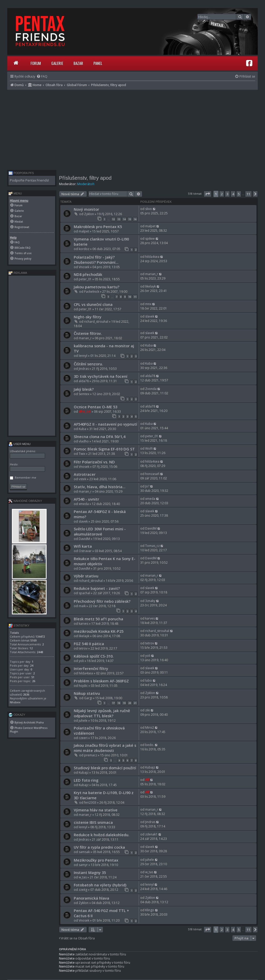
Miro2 (150, 728)
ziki (148, 710)
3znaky (150, 601)
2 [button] (222, 194)
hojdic (83, 686)
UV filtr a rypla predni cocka (99, 847)
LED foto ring (86, 780)
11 (135, 297)
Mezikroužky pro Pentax (96, 860)
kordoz (84, 249)
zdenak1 (151, 834)
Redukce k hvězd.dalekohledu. (102, 835)
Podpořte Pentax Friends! (29, 180)
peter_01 (85, 279)
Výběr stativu (86, 576)
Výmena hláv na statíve (96, 810)
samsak (84, 852)
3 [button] (227, 194)
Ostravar (85, 551)
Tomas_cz (152, 546)
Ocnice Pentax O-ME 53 (95, 407)
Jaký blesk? (84, 389)
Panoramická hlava (91, 898)
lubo (149, 680)
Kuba (149, 345)
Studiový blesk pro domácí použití (105, 768)
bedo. (150, 745)
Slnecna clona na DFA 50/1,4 (100, 436)
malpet (84, 231)
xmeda (84, 504)
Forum (36, 63)
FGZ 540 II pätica (89, 644)
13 (119, 219)
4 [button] (233, 194)
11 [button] (248, 194)
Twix (82, 454)
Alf (147, 780)
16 (135, 219)
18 (119, 703)
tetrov (83, 648)
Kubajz (84, 772)
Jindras (84, 369)
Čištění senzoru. (88, 364)
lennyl (83, 356)
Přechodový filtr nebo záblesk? (102, 601)
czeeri (83, 738)
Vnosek (84, 267)
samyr (83, 865)
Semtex (84, 394)
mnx (148, 304)
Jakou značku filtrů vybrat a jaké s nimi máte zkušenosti (105, 748)
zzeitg (83, 890)
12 (113, 219)
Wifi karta (83, 546)
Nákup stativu (87, 693)
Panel (98, 63)
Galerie (57, 63)
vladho (84, 441)
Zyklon (89, 214)
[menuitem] (42, 76)
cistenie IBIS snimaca (93, 822)
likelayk (150, 286)
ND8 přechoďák (88, 274)
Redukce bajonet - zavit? (97, 588)
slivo (149, 209)
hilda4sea (152, 257)
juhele (83, 721)
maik (82, 606)
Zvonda (151, 389)
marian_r (152, 274)
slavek (150, 316)
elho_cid (85, 412)
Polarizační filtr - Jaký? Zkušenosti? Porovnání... (96, 260)
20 (130, 703)
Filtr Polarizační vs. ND (94, 462)
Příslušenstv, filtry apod (85, 178)
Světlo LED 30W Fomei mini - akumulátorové (100, 531)
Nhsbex (15, 702)
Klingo (150, 910)
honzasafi (152, 474)
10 (130, 297)
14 (124, 219)
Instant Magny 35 (90, 872)
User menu (20, 444)
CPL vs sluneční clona (93, 304)
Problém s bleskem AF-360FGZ (101, 681)
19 (124, 703)
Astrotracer (85, 474)
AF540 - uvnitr (86, 499)
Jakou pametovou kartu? (97, 287)
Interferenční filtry (91, 668)
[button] (208, 194)
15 (130, 219)
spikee (150, 239)
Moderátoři (86, 184)
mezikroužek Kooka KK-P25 (99, 631)
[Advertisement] (132, 129)
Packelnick (92, 292)
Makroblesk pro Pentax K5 (98, 227)
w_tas (83, 877)
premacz (91, 755)
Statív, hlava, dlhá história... (100, 487)
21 (135, 703)
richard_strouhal (96, 322)
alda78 (84, 381)
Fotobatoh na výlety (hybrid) (100, 885)
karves (83, 624)
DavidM (84, 539)
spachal (84, 593)
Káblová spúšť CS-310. (94, 656)
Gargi (88, 698)
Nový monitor (86, 209)
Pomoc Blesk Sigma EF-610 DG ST (104, 449)
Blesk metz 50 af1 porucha (98, 619)
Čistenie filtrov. (88, 333)
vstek (82, 479)
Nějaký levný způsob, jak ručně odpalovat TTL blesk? (102, 713)
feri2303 (90, 802)
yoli (81, 661)
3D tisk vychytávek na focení (101, 376)
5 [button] (239, 194)
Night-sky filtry (88, 317)
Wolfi (149, 448)
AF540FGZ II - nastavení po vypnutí (105, 424)
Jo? (147, 486)
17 (113, 703)
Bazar (78, 63)
